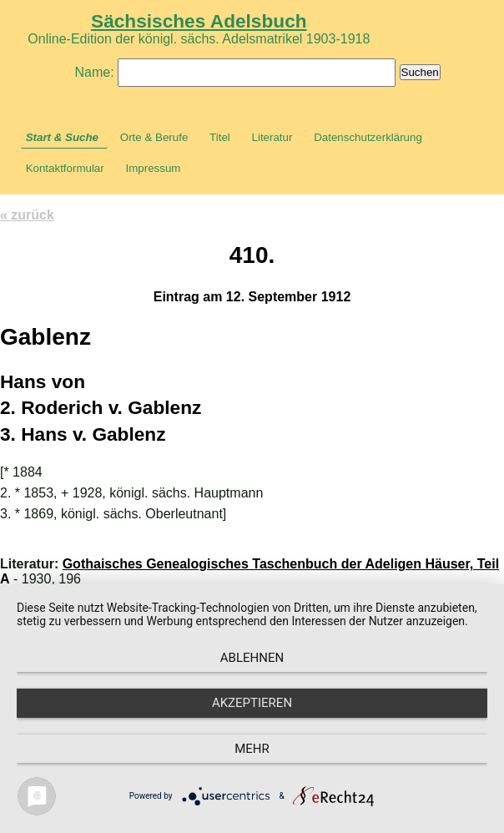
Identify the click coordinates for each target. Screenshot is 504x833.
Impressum (153, 168)
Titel (220, 137)
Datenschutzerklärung (368, 137)
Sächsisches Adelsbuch (199, 21)
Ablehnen (252, 658)
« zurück (27, 215)
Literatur (272, 137)
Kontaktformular (65, 168)
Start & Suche (62, 137)
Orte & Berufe (154, 137)
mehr (252, 749)
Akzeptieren (252, 703)
